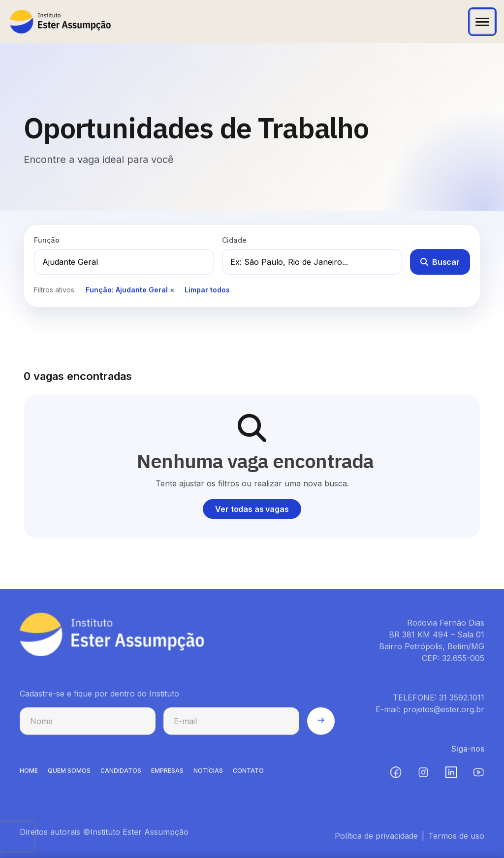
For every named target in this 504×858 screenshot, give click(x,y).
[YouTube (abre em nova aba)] (478, 775)
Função (47, 240)
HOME (29, 773)
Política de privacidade (376, 838)
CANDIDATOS (121, 773)
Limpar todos (207, 290)
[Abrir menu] (482, 22)
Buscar (440, 262)
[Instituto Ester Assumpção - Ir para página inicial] (60, 22)
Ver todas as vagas (252, 509)
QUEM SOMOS (69, 773)
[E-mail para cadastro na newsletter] (231, 724)
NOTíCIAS (208, 773)
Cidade (234, 240)
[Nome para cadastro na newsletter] (88, 724)
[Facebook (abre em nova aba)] (396, 775)
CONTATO (248, 773)
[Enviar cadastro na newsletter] (321, 724)
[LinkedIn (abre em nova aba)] (451, 775)
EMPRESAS (167, 773)
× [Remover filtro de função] (172, 290)
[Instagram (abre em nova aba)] (423, 775)
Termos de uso (456, 838)
